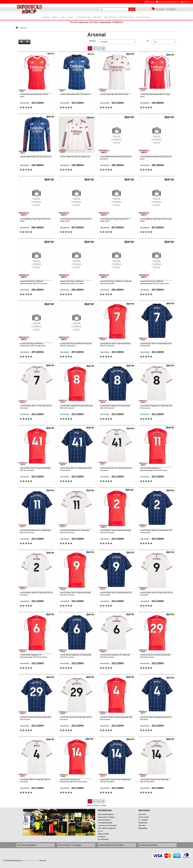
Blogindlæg (143, 828)
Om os (100, 831)
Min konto (142, 814)
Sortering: (92, 41)
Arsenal (23, 28)
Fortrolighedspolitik (105, 823)
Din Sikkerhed (103, 839)
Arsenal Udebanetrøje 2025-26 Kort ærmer (75, 94)
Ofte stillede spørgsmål (107, 828)
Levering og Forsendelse (107, 825)
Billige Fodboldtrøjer (31, 861)
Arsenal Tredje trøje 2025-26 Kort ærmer (114, 94)
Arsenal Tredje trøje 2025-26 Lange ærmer (75, 157)
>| (103, 48)
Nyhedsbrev (143, 823)
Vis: (148, 41)
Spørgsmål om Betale (106, 817)
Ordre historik (144, 817)
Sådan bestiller (104, 834)
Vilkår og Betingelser (106, 814)
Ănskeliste (143, 820)
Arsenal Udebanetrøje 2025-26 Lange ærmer (36, 157)
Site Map (142, 825)
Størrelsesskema (104, 820)
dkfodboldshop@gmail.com (168, 2)
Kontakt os (102, 837)
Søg (132, 9)
